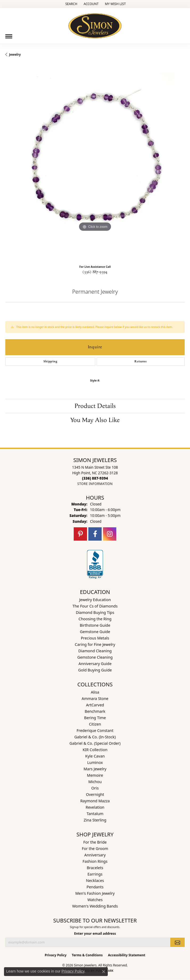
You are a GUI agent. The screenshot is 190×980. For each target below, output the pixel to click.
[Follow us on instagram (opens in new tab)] (110, 534)
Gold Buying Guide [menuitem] (95, 670)
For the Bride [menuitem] (95, 842)
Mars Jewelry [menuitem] (95, 769)
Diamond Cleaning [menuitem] (95, 651)
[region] (95, 163)
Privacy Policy (56, 955)
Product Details (95, 406)
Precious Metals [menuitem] (95, 638)
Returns (141, 361)
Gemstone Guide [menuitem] (95, 632)
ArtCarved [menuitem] (95, 705)
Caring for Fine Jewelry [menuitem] (95, 644)
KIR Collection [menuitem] (95, 750)
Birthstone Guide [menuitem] (95, 625)
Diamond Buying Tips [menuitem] (95, 612)
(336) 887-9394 (95, 272)
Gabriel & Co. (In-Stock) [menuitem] (95, 737)
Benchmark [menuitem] (95, 711)
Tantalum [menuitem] (95, 814)
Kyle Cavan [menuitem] (95, 756)
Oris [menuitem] (95, 788)
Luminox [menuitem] (95, 762)
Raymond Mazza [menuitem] (95, 801)
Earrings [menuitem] (95, 874)
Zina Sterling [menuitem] (95, 820)
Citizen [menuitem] (95, 724)
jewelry (15, 54)
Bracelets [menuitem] (95, 868)
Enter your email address (95, 933)
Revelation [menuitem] (95, 807)
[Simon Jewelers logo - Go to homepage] (95, 24)
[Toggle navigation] (9, 36)
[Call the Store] (95, 478)
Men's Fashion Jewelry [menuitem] (95, 893)
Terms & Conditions (87, 955)
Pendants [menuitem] (95, 887)
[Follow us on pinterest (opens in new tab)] (80, 534)
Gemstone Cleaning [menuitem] (95, 657)
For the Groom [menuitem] (95, 849)
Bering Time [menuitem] (95, 718)
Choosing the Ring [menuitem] (95, 619)
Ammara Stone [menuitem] (95, 698)
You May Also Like (95, 420)
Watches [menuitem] (95, 900)
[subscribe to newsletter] (177, 942)
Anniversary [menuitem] (95, 855)
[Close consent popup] (104, 971)
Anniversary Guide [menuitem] (95, 664)
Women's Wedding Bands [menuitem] (95, 906)
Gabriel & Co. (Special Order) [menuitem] (95, 743)
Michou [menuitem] (95, 782)
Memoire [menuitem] (95, 775)
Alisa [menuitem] (95, 692)
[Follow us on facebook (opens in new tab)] (95, 534)
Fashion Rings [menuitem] (95, 861)
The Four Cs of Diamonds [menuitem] (95, 606)
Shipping (50, 361)
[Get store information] (95, 484)
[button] (71, 4)
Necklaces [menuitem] (95, 880)
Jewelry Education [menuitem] (95, 600)
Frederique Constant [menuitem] (95, 730)
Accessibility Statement (127, 955)
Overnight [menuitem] (95, 794)
